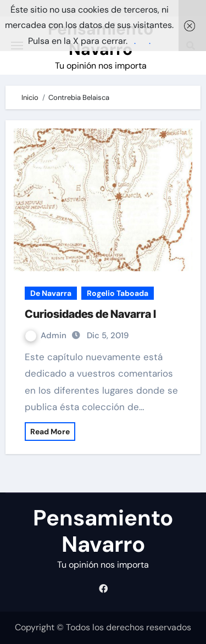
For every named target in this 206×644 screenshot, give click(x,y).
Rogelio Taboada (118, 293)
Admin (47, 335)
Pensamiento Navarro (103, 531)
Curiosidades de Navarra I (90, 314)
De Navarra (51, 293)
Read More (50, 432)
